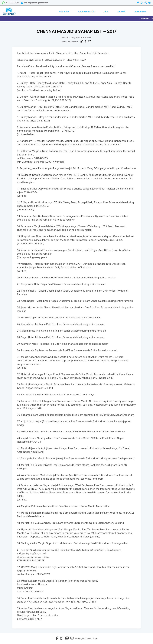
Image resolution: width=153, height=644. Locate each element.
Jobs (106, 11)
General (121, 11)
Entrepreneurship (86, 11)
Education (64, 11)
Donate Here (140, 11)
